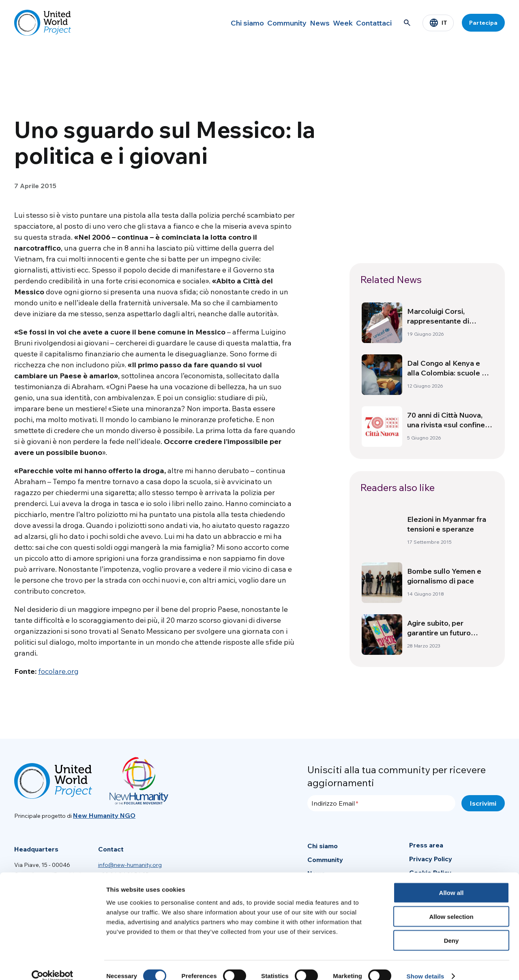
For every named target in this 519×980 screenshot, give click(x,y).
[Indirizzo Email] (381, 803)
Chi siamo (213, 23)
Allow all (451, 880)
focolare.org (58, 671)
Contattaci (370, 23)
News (299, 23)
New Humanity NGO (104, 815)
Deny (451, 928)
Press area (426, 845)
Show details (426, 964)
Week (330, 23)
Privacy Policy (431, 859)
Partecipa (483, 23)
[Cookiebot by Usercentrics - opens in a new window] (53, 964)
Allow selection (451, 904)
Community (259, 23)
